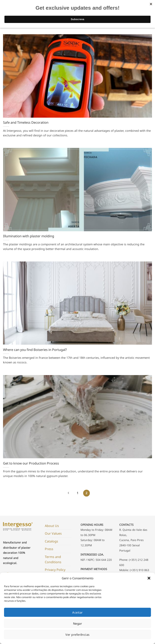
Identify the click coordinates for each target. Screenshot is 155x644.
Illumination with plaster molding (29, 236)
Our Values (53, 533)
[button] (149, 578)
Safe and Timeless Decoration (26, 122)
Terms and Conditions (53, 559)
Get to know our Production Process (31, 463)
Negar (77, 623)
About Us (52, 526)
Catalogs (51, 541)
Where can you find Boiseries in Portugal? (35, 350)
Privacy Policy (55, 570)
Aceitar (77, 612)
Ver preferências (77, 635)
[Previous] (69, 493)
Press (49, 549)
